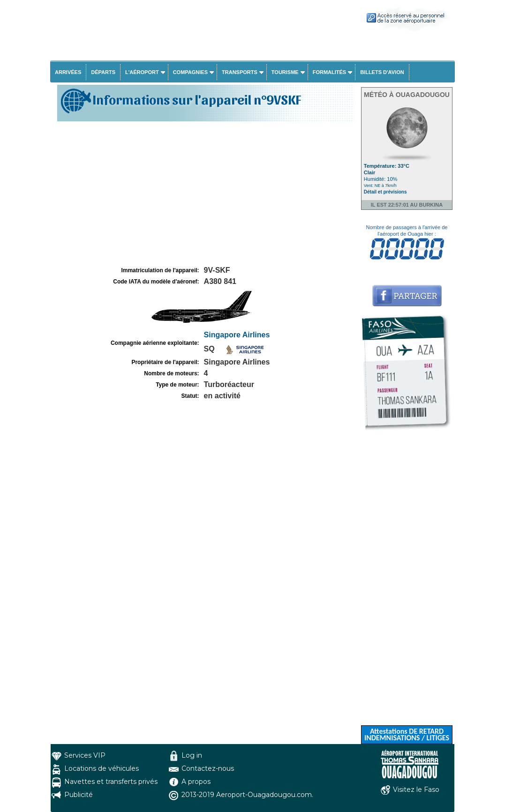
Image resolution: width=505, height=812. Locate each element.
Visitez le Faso (416, 790)
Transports (240, 72)
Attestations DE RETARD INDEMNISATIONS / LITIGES (407, 734)
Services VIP (85, 755)
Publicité (79, 795)
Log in (192, 755)
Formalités (330, 72)
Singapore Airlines (237, 335)
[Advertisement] (204, 194)
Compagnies (190, 72)
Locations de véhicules (102, 768)
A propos (196, 782)
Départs (103, 72)
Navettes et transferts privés (111, 782)
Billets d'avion (382, 72)
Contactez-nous (208, 768)
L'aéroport (142, 72)
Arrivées (68, 72)
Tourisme (285, 72)
